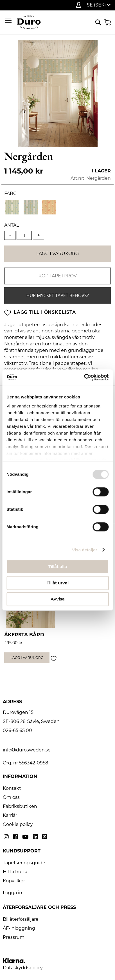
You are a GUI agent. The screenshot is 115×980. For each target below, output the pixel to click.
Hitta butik (15, 872)
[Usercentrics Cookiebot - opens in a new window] (84, 377)
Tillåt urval (58, 583)
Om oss (11, 797)
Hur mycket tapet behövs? (58, 295)
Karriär (10, 815)
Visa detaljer (84, 550)
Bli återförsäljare (21, 919)
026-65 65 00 (17, 730)
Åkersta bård (24, 635)
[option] (12, 207)
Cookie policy (18, 824)
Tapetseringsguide (24, 863)
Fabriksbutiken (20, 806)
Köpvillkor (14, 881)
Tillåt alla (58, 566)
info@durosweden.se (27, 750)
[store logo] (29, 22)
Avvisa (58, 599)
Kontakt (12, 788)
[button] (99, 5)
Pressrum (14, 937)
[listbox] (58, 208)
